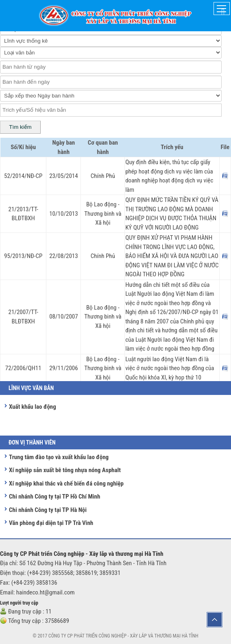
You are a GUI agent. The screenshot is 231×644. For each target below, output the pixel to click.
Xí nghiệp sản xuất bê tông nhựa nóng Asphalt (65, 470)
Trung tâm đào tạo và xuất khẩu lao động (59, 457)
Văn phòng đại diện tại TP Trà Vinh (51, 523)
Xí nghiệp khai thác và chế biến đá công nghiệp (66, 484)
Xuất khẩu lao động (33, 407)
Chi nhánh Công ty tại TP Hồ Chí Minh (54, 497)
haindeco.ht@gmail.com (46, 592)
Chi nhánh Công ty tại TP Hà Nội (48, 510)
